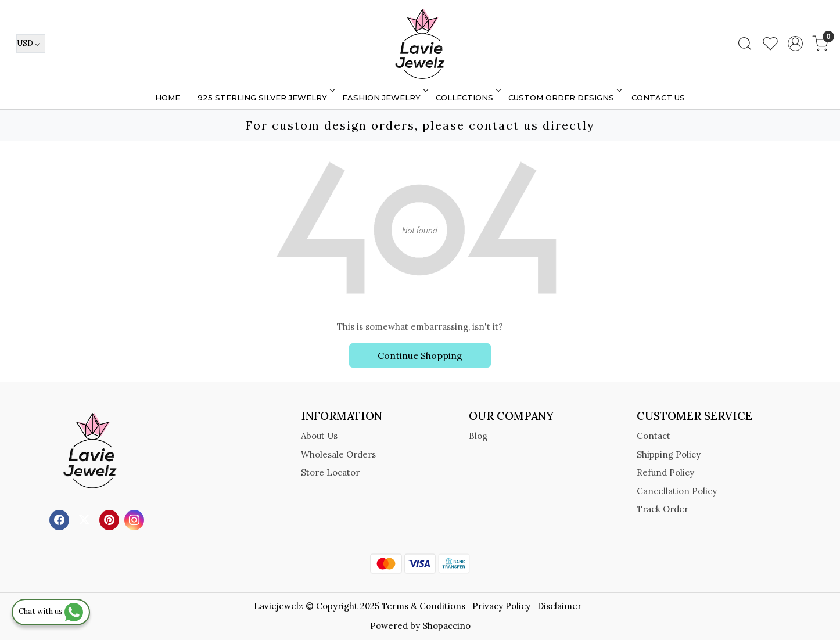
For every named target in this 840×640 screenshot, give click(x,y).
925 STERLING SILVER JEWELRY (265, 98)
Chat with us (51, 611)
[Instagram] (136, 519)
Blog (478, 436)
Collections (467, 98)
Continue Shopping (420, 355)
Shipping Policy (669, 454)
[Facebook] (61, 519)
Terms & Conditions (423, 606)
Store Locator (330, 472)
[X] (86, 519)
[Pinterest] (111, 519)
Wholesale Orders (338, 454)
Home (168, 98)
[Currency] (31, 44)
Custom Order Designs (564, 98)
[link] (745, 44)
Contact (654, 436)
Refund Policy (665, 472)
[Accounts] (795, 44)
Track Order (663, 509)
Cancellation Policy (677, 491)
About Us (319, 436)
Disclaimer (559, 606)
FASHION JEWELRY (384, 98)
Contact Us (658, 98)
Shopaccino (446, 626)
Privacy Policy (501, 606)
